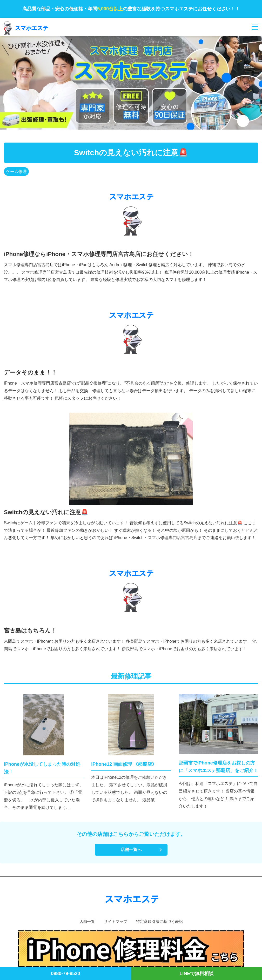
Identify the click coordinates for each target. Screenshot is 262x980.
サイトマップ (115, 921)
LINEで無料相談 (196, 974)
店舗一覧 (85, 921)
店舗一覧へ (131, 850)
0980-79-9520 (65, 974)
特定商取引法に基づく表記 (161, 921)
